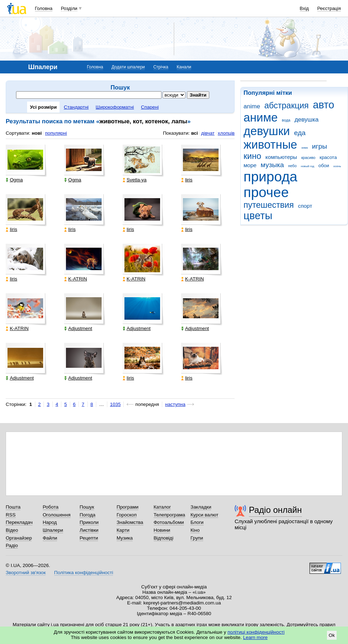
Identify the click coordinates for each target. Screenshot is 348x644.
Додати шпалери (128, 67)
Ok (332, 635)
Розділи (69, 8)
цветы (258, 216)
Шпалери (53, 530)
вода (286, 120)
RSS (11, 515)
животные (270, 145)
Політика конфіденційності (84, 573)
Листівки (89, 530)
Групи (197, 538)
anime (252, 106)
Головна (44, 8)
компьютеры (281, 157)
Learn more (255, 637)
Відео (12, 530)
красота (328, 157)
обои (324, 166)
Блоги (197, 522)
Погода (87, 515)
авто (324, 105)
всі (195, 133)
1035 (116, 404)
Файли (50, 538)
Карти (123, 530)
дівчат (208, 133)
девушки (267, 131)
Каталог (162, 507)
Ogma (14, 180)
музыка (272, 165)
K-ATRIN (76, 279)
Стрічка (161, 67)
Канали (184, 67)
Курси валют (204, 515)
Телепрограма (170, 515)
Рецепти (89, 538)
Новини (162, 530)
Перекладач (19, 522)
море (250, 165)
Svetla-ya (135, 180)
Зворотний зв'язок (26, 573)
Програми (127, 507)
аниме (261, 117)
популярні (56, 133)
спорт (305, 206)
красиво (308, 158)
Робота (51, 507)
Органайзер (19, 538)
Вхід (304, 8)
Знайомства (130, 522)
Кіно (195, 530)
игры (319, 146)
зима (304, 148)
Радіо (12, 545)
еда (300, 133)
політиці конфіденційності (256, 632)
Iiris (187, 180)
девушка (307, 120)
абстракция (286, 105)
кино (252, 156)
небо (292, 166)
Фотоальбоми (169, 522)
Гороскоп (127, 515)
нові (37, 133)
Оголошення (57, 515)
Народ (50, 522)
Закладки (201, 507)
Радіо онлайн (275, 510)
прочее (266, 192)
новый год (308, 166)
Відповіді (164, 538)
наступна (175, 404)
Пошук (87, 507)
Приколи (89, 522)
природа (270, 177)
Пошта (13, 507)
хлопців (226, 133)
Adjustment (78, 328)
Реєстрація (329, 8)
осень (337, 166)
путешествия (269, 205)
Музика (125, 538)
